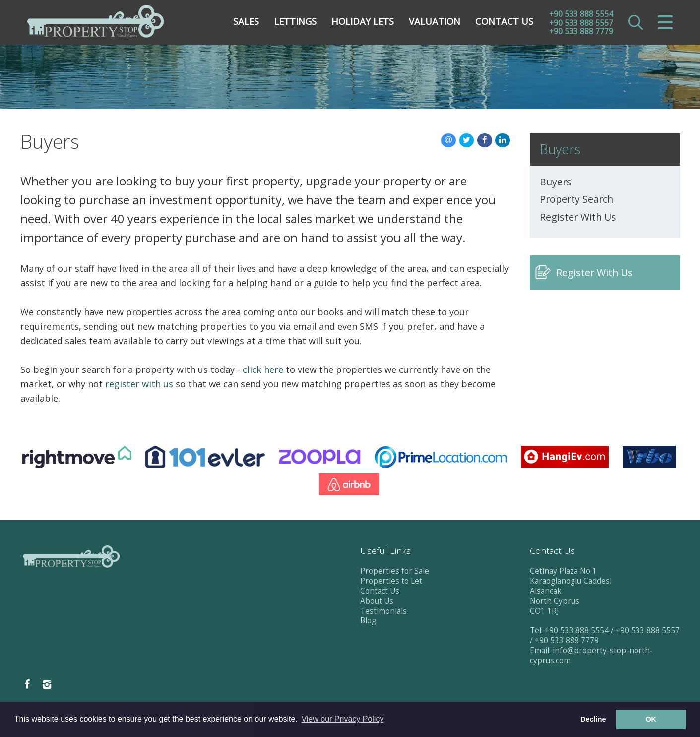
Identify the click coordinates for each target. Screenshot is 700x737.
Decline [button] (593, 719)
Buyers (556, 182)
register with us (139, 384)
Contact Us (504, 22)
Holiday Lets (363, 22)
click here (263, 369)
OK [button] (651, 719)
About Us (377, 601)
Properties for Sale (395, 571)
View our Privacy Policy (342, 719)
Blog (368, 621)
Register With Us (578, 217)
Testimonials (383, 611)
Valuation (435, 22)
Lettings (295, 22)
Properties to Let (391, 581)
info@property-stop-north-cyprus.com (591, 655)
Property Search (576, 199)
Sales (246, 22)
